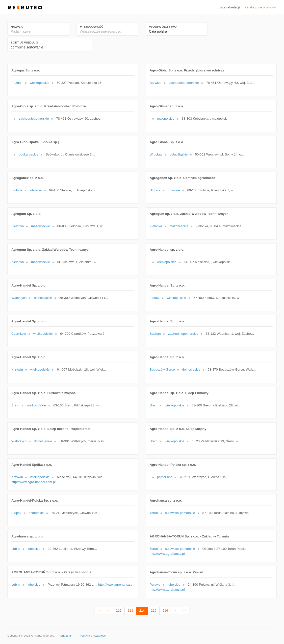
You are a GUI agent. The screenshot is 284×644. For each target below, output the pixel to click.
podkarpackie (29, 154)
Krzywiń (17, 369)
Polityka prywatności (93, 636)
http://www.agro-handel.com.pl (34, 482)
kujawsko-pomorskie (180, 513)
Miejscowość (91, 27)
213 (130, 611)
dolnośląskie (179, 154)
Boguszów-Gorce (162, 369)
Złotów (155, 298)
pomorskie (165, 477)
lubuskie (36, 190)
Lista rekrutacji (229, 7)
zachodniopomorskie (184, 83)
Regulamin (65, 636)
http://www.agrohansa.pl (167, 554)
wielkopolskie (40, 83)
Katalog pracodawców (260, 7)
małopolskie (166, 119)
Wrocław (156, 154)
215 (154, 611)
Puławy (155, 585)
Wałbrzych (19, 298)
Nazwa (17, 27)
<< (100, 611)
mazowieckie (41, 226)
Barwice (156, 83)
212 (119, 611)
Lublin (16, 549)
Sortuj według (24, 43)
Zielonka (18, 226)
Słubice (17, 190)
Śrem (15, 405)
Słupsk (16, 513)
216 (165, 611)
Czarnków (19, 334)
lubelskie (34, 549)
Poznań (17, 83)
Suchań (155, 334)
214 (142, 611)
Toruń (154, 513)
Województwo (163, 27)
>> (184, 611)
